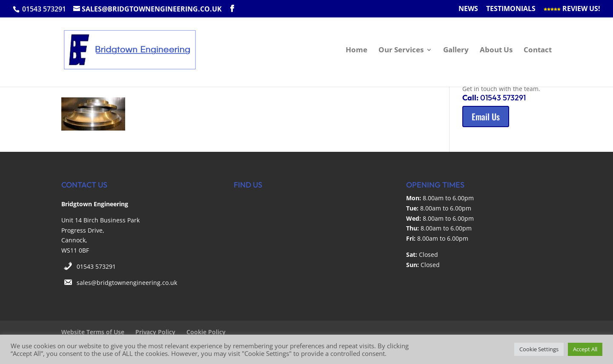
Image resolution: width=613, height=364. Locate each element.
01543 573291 (96, 266)
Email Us (486, 117)
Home (357, 51)
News (468, 9)
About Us (496, 51)
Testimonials (511, 9)
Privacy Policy (155, 332)
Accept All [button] (585, 349)
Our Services (401, 51)
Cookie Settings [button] (539, 349)
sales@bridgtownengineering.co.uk (127, 283)
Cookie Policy (206, 332)
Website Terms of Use (93, 332)
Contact (538, 51)
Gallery (456, 51)
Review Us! (572, 9)
